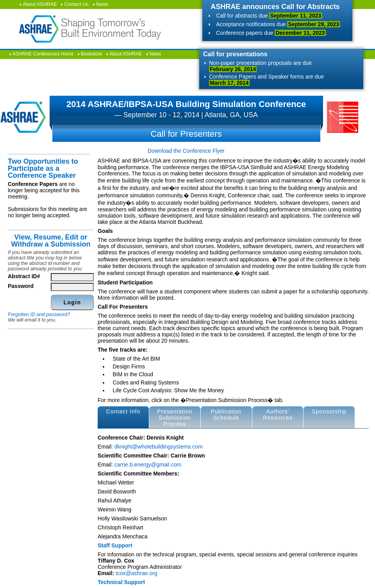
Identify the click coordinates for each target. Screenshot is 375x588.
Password (21, 286)
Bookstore (91, 54)
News (102, 4)
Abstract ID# (24, 276)
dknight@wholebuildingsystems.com (159, 447)
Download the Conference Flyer (186, 151)
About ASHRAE (40, 4)
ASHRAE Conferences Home (43, 54)
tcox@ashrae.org (137, 573)
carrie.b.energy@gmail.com (148, 465)
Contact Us (76, 4)
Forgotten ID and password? (39, 315)
